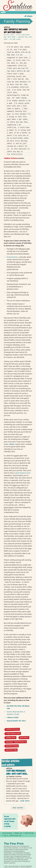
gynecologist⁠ (9, 507)
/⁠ (22, 463)
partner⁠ (7, 406)
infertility (12, 729)
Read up (18, 833)
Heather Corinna (10, 158)
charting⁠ (7, 553)
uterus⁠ (18, 262)
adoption (11, 737)
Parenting (29, 833)
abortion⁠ (20, 176)
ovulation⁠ (18, 278)
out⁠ (9, 98)
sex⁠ (25, 198)
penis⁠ (19, 406)
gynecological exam (23, 473)
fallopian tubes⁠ (24, 249)
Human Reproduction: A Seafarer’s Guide (16, 713)
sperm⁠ (26, 398)
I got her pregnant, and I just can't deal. (17, 772)
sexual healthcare (16, 741)
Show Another (18, 808)
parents (24, 737)
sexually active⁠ (9, 335)
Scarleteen (7, 833)
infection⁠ (26, 254)
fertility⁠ (10, 167)
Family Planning (17, 21)
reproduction (13, 733)
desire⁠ (15, 616)
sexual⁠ (6, 330)
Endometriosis (12, 257)
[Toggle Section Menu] (18, 12)
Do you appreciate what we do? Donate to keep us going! (10, 821)
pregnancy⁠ (25, 369)
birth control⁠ (9, 203)
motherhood (12, 746)
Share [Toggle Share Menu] (28, 16)
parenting (11, 750)
